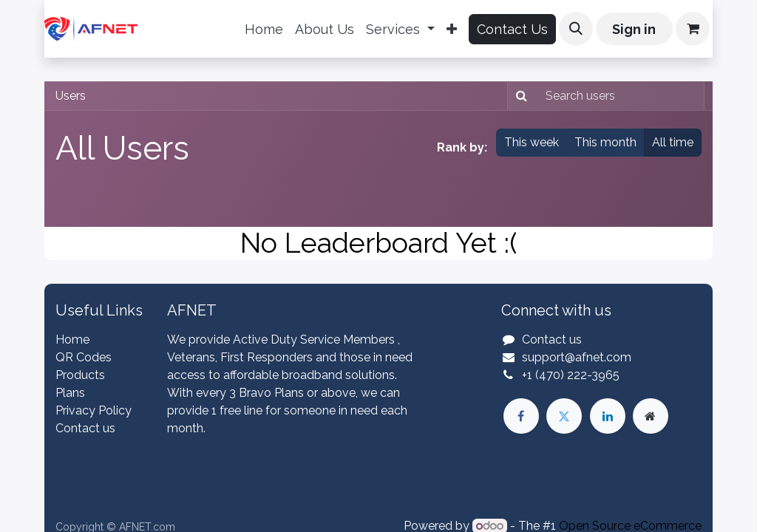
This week (532, 142)
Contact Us (512, 29)
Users (71, 96)
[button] (576, 29)
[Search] (519, 96)
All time (673, 142)
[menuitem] (264, 29)
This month (605, 142)
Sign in (634, 29)
